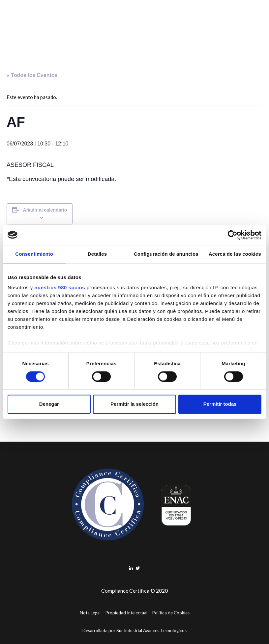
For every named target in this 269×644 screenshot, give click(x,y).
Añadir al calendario (45, 210)
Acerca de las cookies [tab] (235, 254)
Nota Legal (90, 613)
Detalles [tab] (97, 254)
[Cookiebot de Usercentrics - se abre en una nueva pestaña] (233, 235)
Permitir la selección (134, 404)
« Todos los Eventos (32, 75)
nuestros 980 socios (60, 287)
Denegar (49, 404)
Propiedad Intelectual (126, 613)
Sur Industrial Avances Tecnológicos (151, 631)
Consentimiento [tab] (34, 254)
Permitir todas (220, 404)
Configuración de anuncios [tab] (166, 254)
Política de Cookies (171, 613)
